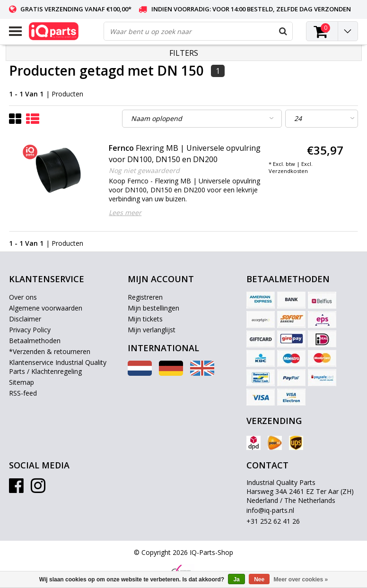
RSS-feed (23, 393)
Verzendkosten (288, 171)
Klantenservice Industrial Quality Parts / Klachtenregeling (58, 367)
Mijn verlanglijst (152, 330)
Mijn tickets (145, 319)
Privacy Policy (30, 330)
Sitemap (22, 382)
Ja (236, 579)
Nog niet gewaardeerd (144, 170)
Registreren (145, 297)
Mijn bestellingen (153, 308)
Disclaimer (25, 319)
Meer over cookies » (301, 579)
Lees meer (125, 212)
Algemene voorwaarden (46, 308)
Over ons (23, 297)
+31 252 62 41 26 (273, 521)
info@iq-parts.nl (270, 510)
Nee (259, 579)
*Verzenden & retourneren (50, 351)
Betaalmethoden (35, 341)
